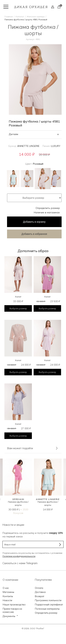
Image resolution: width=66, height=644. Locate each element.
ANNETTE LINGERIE (28, 146)
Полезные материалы (47, 609)
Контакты (8, 596)
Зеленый (27, 179)
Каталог (20, 16)
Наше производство (14, 605)
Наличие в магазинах (47, 212)
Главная (9, 16)
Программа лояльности (48, 600)
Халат (18, 297)
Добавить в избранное (34, 234)
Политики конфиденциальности (19, 556)
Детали (13, 134)
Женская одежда (36, 16)
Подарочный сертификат (49, 605)
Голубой (13, 179)
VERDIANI (18, 499)
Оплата (39, 588)
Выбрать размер (18, 308)
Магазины (8, 592)
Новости (7, 600)
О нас (6, 588)
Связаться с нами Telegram (20, 563)
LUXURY (56, 146)
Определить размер (48, 208)
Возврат (40, 596)
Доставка (40, 592)
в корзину (34, 222)
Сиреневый (55, 179)
